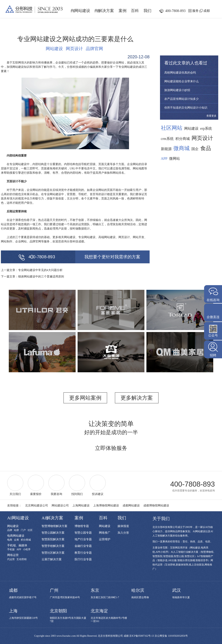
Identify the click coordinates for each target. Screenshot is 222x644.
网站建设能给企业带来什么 (182, 81)
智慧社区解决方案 (53, 553)
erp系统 (206, 128)
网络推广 (105, 533)
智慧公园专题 (83, 533)
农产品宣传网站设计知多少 (182, 99)
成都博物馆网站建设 (156, 505)
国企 (195, 149)
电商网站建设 (16, 536)
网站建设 (80, 11)
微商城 (182, 148)
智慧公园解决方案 (53, 533)
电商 (10, 540)
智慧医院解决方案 (53, 539)
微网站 (175, 158)
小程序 (27, 550)
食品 (206, 148)
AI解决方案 (52, 518)
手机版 (11, 550)
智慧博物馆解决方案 (54, 526)
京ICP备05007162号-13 (142, 636)
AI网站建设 (18, 518)
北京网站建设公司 (37, 505)
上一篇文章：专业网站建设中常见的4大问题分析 (32, 270)
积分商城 (183, 139)
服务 (195, 11)
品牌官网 (94, 49)
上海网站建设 (81, 505)
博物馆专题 (82, 526)
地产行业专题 (83, 539)
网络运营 (13, 555)
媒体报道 (123, 526)
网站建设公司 (60, 505)
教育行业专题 (83, 553)
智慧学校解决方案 (53, 546)
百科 (135, 11)
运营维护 (105, 539)
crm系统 (167, 139)
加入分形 (123, 533)
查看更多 (211, 116)
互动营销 (22, 559)
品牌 (10, 530)
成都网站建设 (131, 505)
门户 (23, 530)
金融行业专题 (83, 546)
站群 (16, 530)
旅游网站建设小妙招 (177, 90)
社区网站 (172, 128)
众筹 (16, 540)
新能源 (166, 149)
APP (164, 158)
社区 (30, 530)
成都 (207, 11)
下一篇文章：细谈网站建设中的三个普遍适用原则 (32, 276)
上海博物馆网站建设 (106, 505)
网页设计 (74, 49)
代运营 (11, 559)
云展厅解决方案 (52, 559)
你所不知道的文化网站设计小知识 (186, 108)
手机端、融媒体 (17, 545)
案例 (123, 11)
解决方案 (104, 11)
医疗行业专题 (83, 559)
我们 (147, 11)
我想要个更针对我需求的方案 (112, 257)
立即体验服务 (111, 448)
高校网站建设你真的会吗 (180, 73)
